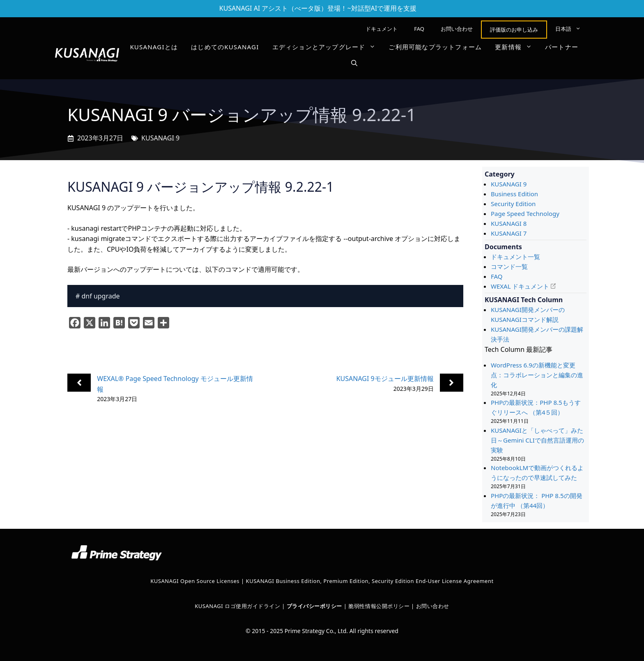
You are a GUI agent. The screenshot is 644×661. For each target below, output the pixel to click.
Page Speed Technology (525, 213)
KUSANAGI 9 (160, 138)
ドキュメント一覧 (515, 257)
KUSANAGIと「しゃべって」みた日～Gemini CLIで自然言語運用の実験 (537, 440)
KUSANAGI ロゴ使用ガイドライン (237, 606)
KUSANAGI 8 (509, 223)
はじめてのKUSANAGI (225, 47)
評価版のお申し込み (514, 30)
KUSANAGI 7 (509, 233)
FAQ (419, 29)
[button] (354, 63)
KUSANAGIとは (154, 47)
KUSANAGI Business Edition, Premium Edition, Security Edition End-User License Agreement (370, 581)
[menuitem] (568, 29)
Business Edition (514, 194)
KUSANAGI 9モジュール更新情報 (385, 379)
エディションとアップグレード (327, 47)
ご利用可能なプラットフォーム (435, 47)
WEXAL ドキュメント (520, 286)
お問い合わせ (457, 29)
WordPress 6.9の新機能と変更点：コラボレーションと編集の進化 (537, 375)
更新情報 (517, 47)
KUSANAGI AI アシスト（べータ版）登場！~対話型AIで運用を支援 (318, 8)
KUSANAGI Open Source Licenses (195, 581)
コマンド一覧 (509, 266)
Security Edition (513, 204)
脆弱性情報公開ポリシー (379, 606)
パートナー (562, 47)
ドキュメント (382, 29)
